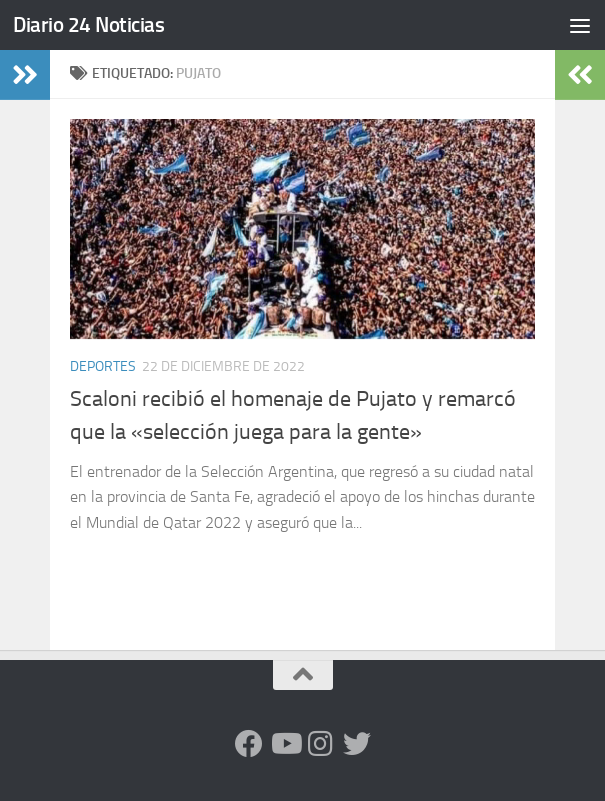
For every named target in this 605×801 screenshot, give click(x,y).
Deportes (103, 366)
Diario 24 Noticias (88, 24)
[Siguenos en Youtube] (285, 744)
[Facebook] (249, 744)
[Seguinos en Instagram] (321, 744)
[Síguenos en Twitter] (357, 744)
